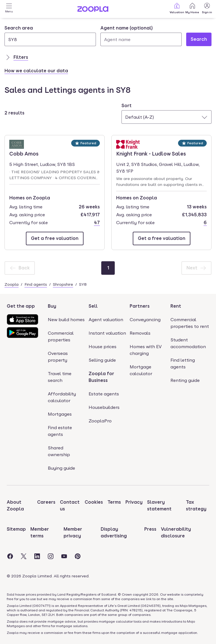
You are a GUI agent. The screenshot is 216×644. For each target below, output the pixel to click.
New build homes (66, 320)
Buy (52, 306)
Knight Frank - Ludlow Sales (151, 153)
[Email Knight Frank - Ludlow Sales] (162, 238)
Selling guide (102, 360)
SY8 (83, 284)
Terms (114, 502)
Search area (19, 28)
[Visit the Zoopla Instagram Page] (51, 556)
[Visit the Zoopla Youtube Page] (64, 556)
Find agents (36, 284)
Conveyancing (145, 320)
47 (97, 223)
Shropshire (63, 284)
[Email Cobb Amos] (55, 238)
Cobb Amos (25, 153)
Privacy (134, 502)
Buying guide (61, 468)
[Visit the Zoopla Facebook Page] (10, 556)
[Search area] (50, 39)
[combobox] (50, 35)
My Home (192, 8)
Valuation (177, 8)
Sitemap (16, 529)
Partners (140, 306)
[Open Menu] (9, 9)
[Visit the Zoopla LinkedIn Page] (37, 556)
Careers (46, 502)
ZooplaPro (100, 421)
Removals (140, 333)
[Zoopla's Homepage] (93, 10)
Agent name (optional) (127, 28)
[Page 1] (108, 268)
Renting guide (185, 380)
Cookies (94, 502)
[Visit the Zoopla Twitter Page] (24, 556)
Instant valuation (107, 333)
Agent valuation (106, 320)
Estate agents (104, 394)
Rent (176, 306)
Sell (93, 306)
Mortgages (60, 414)
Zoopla (12, 284)
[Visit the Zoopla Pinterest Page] (78, 556)
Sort (127, 106)
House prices (103, 347)
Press (150, 529)
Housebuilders (104, 407)
